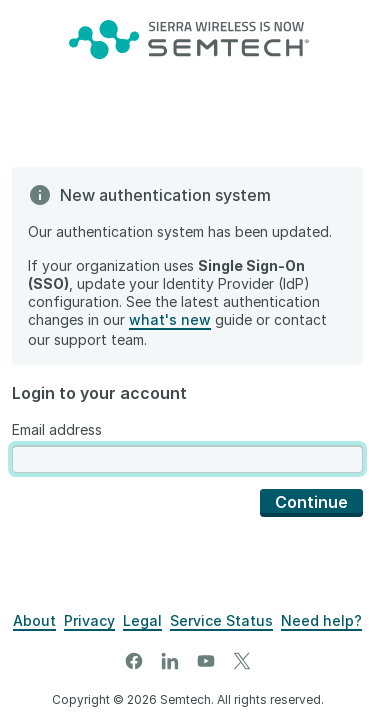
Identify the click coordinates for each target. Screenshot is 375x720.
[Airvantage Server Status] (221, 621)
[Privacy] (89, 621)
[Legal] (142, 621)
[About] (34, 621)
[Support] (321, 621)
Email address (57, 429)
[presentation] (187, 459)
